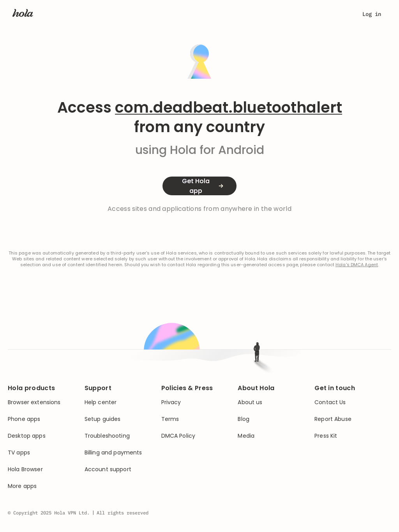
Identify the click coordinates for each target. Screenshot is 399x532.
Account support (108, 469)
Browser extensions (34, 402)
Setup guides (103, 419)
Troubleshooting (107, 436)
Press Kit (326, 436)
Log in (372, 14)
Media (246, 436)
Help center (101, 402)
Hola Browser (25, 469)
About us (250, 402)
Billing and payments (113, 453)
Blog (244, 419)
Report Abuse (333, 419)
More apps (22, 486)
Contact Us (330, 402)
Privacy (171, 402)
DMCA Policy (178, 436)
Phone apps (24, 419)
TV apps (19, 453)
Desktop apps (27, 436)
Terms (170, 419)
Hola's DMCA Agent (357, 265)
